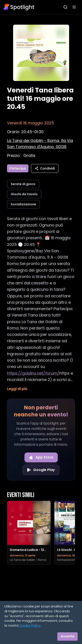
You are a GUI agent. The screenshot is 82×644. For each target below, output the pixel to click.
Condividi (45, 168)
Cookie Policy (30, 626)
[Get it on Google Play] (41, 470)
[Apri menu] (74, 7)
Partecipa (18, 168)
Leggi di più (17, 389)
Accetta (67, 636)
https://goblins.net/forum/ (33, 373)
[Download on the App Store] (41, 457)
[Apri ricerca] (65, 7)
